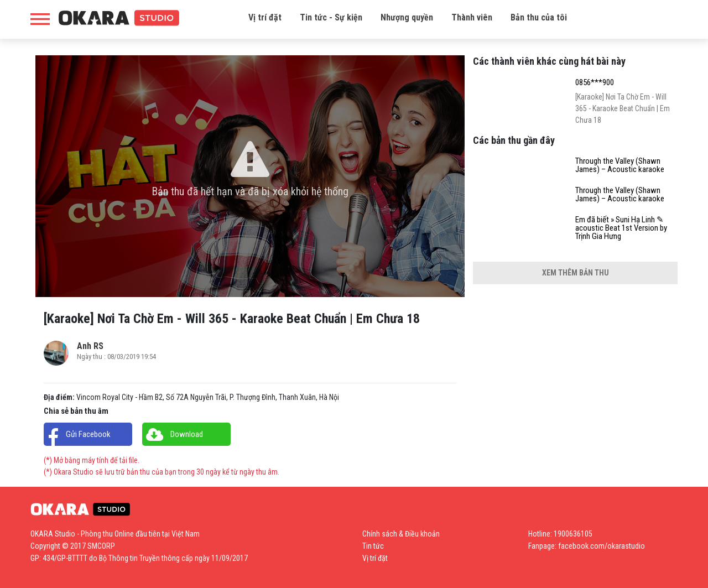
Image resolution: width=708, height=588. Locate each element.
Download (187, 434)
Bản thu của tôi (539, 17)
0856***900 (595, 83)
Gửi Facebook (88, 434)
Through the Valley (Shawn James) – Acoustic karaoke (620, 165)
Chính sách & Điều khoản (401, 534)
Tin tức (373, 546)
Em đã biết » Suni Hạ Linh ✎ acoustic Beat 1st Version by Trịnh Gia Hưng (621, 228)
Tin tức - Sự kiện (331, 17)
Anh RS (90, 346)
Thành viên (472, 17)
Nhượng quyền (407, 17)
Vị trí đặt (265, 17)
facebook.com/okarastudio (602, 546)
